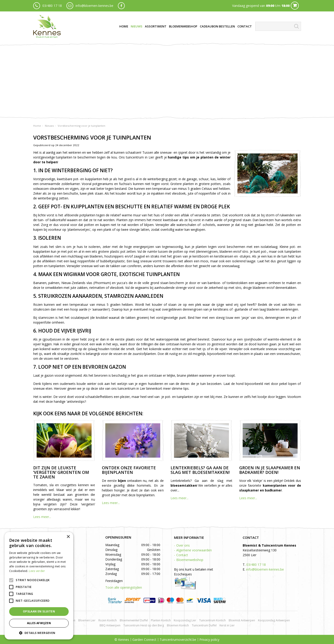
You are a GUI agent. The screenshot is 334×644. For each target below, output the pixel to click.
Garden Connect (144, 640)
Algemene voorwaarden (194, 550)
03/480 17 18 (52, 6)
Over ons (183, 545)
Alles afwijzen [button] (39, 623)
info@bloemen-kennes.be (94, 6)
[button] (39, 633)
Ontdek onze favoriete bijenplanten (129, 470)
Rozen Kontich (108, 620)
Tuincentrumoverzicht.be (178, 640)
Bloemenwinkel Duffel (134, 620)
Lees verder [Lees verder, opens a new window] (37, 571)
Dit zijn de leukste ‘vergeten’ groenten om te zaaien (61, 472)
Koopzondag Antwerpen (274, 620)
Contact (182, 555)
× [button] (68, 537)
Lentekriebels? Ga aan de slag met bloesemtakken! (200, 470)
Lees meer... (42, 517)
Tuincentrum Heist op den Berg (144, 625)
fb (121, 6)
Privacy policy (209, 640)
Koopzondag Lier (185, 620)
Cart (295, 6)
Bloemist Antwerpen (242, 620)
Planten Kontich (161, 620)
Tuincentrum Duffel (204, 625)
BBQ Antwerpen (110, 625)
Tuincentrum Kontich (212, 620)
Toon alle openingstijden (124, 587)
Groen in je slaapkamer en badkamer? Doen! (270, 470)
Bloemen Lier (87, 620)
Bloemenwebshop (190, 560)
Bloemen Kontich (178, 625)
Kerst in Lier (227, 625)
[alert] (39, 586)
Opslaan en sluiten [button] (39, 611)
